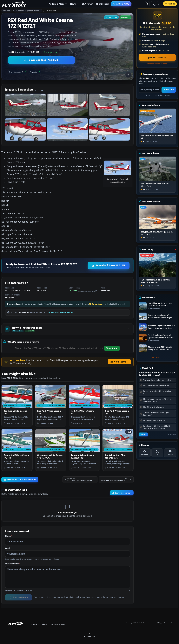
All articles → (157, 358)
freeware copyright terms (61, 308)
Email (8, 544)
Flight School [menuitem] (103, 4)
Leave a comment (122, 488)
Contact (35, 620)
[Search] (147, 4)
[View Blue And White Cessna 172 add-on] (118, 401)
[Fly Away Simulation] (14, 4)
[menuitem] (121, 4)
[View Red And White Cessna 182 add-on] (51, 401)
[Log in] (159, 4)
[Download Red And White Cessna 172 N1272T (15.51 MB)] (41, 60)
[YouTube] (170, 453)
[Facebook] (145, 453)
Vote (143, 434)
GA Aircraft (51, 11)
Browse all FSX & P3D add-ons (20, 475)
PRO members (96, 299)
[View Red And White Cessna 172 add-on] (17, 401)
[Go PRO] (170, 4)
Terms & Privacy (58, 620)
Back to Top (89, 631)
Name (9, 532)
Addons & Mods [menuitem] (58, 4)
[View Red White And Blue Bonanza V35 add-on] (118, 445)
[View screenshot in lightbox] (128, 75)
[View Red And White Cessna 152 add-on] (84, 401)
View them (112, 344)
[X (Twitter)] (157, 453)
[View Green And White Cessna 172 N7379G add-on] (51, 445)
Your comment (13, 559)
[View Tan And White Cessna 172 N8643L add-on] (84, 445)
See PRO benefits (119, 357)
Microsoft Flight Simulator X (28, 11)
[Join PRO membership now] (157, 57)
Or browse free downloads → (157, 64)
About (45, 620)
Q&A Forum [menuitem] (87, 4)
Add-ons (7, 11)
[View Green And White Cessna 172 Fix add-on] (17, 445)
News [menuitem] (74, 4)
